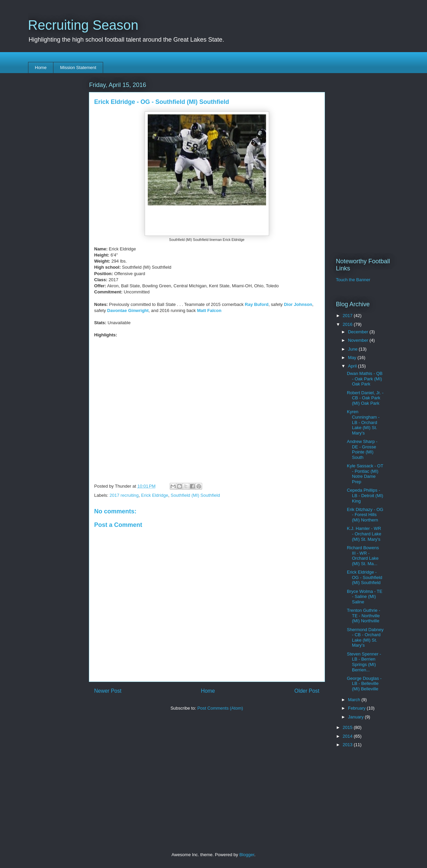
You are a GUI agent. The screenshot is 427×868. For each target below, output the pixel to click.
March (355, 700)
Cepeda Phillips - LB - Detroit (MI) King (365, 495)
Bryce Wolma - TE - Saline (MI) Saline (365, 597)
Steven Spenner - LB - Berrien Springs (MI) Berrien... (364, 662)
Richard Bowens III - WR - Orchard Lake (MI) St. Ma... (363, 556)
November (359, 340)
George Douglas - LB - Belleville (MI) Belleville (364, 684)
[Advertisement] (207, 768)
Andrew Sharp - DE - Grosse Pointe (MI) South (362, 449)
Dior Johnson (298, 304)
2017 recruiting (124, 495)
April (353, 366)
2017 (348, 316)
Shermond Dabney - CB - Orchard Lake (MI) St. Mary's (365, 638)
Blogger (247, 855)
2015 (348, 727)
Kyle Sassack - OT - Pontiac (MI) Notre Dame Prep (365, 474)
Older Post (307, 691)
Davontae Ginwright (128, 310)
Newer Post (108, 691)
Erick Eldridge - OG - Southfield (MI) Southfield (365, 577)
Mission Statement (78, 68)
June (353, 349)
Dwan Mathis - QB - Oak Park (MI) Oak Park (365, 379)
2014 (348, 736)
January (356, 717)
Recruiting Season (83, 25)
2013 (348, 745)
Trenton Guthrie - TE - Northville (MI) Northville (364, 616)
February (357, 708)
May (353, 358)
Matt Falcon (209, 310)
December (359, 332)
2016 (348, 324)
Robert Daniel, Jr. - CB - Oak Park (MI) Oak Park (365, 398)
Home (41, 68)
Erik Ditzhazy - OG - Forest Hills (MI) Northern (365, 515)
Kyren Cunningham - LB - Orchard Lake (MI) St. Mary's (363, 422)
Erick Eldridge (155, 495)
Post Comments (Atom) (220, 708)
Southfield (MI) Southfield (195, 495)
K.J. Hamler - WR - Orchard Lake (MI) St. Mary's (364, 534)
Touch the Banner (353, 280)
